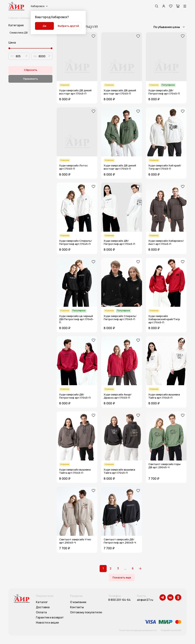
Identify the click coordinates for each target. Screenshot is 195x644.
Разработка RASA (171, 630)
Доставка (43, 607)
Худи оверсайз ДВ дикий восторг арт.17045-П (75, 92)
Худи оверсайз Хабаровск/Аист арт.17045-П (166, 242)
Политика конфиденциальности (138, 630)
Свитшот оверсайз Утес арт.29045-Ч (75, 541)
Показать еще (122, 577)
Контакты (77, 607)
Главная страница (19, 18)
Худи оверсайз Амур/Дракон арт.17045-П (118, 396)
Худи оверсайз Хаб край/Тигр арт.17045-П (165, 167)
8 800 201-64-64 (119, 600)
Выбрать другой (68, 26)
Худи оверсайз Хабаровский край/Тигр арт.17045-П (164, 319)
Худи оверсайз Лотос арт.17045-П (73, 167)
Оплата (41, 612)
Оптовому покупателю (86, 612)
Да (44, 26)
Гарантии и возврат (50, 618)
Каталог (42, 602)
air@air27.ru (145, 600)
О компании (78, 602)
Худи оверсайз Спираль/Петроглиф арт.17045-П (76, 242)
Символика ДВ (19, 33)
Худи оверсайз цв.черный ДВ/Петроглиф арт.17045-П (76, 319)
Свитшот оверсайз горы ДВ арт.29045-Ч (164, 466)
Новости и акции (47, 623)
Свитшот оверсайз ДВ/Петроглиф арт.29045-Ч (120, 541)
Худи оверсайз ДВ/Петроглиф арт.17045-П (164, 92)
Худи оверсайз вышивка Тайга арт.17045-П (164, 396)
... (125, 568)
